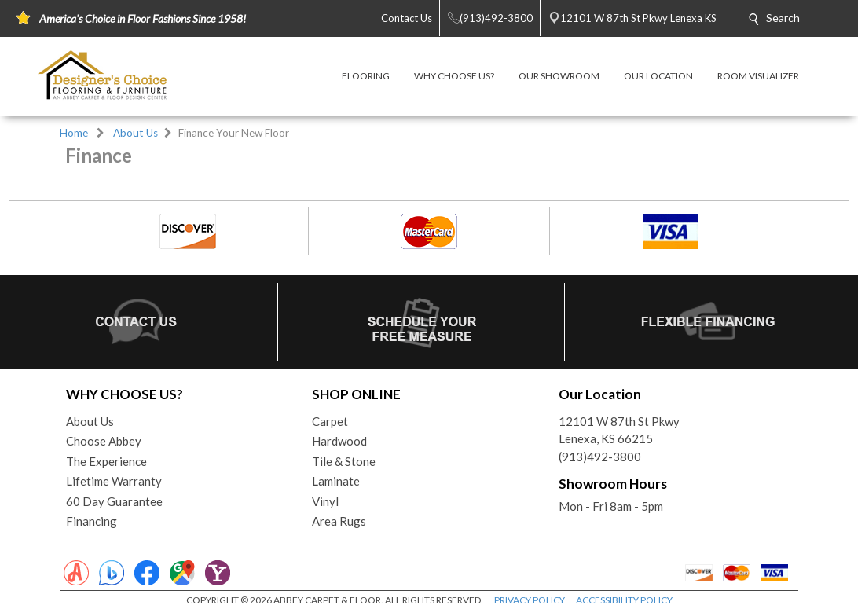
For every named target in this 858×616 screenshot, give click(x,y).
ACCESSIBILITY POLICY (624, 600)
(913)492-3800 (600, 456)
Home (74, 133)
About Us (136, 133)
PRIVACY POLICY (530, 600)
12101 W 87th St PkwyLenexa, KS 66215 (619, 430)
